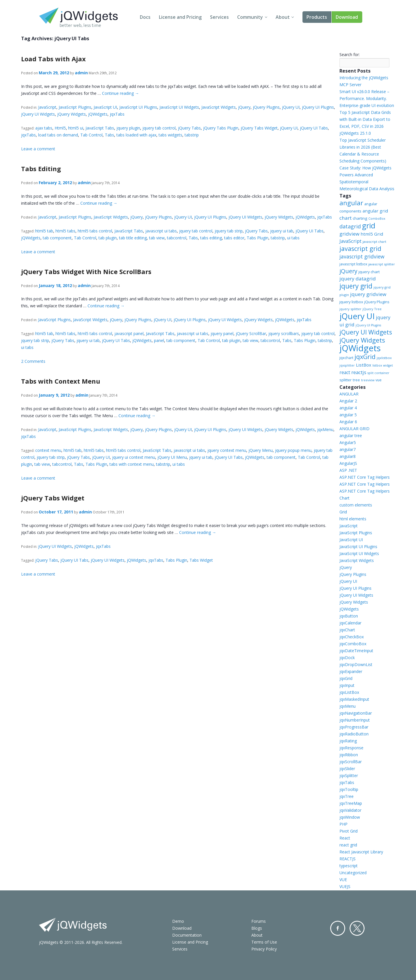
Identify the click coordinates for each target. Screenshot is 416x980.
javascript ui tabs (161, 231)
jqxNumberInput (355, 720)
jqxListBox (349, 692)
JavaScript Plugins (75, 107)
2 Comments (33, 361)
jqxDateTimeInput (356, 651)
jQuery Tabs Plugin (221, 128)
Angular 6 (348, 422)
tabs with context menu (132, 464)
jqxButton (349, 616)
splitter (346, 380)
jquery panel (222, 333)
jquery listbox (351, 302)
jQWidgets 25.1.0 (355, 133)
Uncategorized (353, 873)
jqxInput (347, 685)
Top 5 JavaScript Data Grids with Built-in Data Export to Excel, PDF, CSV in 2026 (365, 119)
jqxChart (347, 630)
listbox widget (383, 365)
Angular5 (348, 442)
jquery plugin (128, 128)
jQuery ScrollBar (251, 333)
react (345, 372)
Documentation (187, 935)
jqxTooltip (349, 789)
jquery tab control (159, 128)
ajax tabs (44, 128)
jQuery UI (291, 107)
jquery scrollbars (284, 333)
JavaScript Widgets (219, 107)
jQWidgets (98, 114)
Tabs (109, 135)
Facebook (338, 928)
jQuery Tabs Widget (259, 128)
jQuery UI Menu (172, 457)
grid (369, 225)
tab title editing (133, 238)
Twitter (357, 928)
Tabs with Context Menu (61, 381)
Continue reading (120, 93)
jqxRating (348, 741)
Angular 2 (348, 401)
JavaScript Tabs (100, 128)
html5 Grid (372, 234)
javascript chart (374, 242)
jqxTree (347, 796)
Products (317, 17)
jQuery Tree (372, 309)
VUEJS (345, 886)
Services (219, 17)
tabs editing (211, 238)
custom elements (356, 505)
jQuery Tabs (189, 128)
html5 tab (44, 231)
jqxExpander (351, 671)
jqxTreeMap (351, 803)
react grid (348, 845)
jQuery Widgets (71, 114)
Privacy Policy (264, 949)
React (345, 838)
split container (378, 373)
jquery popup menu (293, 450)
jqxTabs (117, 114)
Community (250, 17)
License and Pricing (180, 17)
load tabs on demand (58, 135)
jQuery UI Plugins (318, 107)
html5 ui (76, 128)
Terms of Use (264, 942)
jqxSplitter (349, 775)
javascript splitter (382, 264)
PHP (343, 824)
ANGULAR (349, 394)
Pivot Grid (349, 831)
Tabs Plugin (258, 238)
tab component (57, 238)
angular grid (375, 211)
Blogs (257, 928)
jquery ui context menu (134, 457)
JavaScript (47, 107)
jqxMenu (325, 429)
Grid (343, 512)
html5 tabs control (95, 231)
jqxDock (347, 658)
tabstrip (192, 135)
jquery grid (356, 286)
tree (356, 380)
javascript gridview (362, 256)
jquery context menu (227, 450)
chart (346, 218)
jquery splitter (350, 309)
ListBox (364, 365)
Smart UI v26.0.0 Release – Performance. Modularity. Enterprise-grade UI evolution (367, 98)
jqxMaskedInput (354, 699)
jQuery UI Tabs (314, 128)
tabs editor (234, 238)
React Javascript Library (361, 852)
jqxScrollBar (351, 762)
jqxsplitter (347, 365)
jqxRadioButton (354, 734)
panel (159, 340)
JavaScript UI (105, 107)
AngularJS (348, 463)
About (283, 17)
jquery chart (369, 272)
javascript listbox (353, 264)
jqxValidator (350, 810)
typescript (349, 866)
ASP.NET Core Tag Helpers (365, 477)
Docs (145, 17)
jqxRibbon (349, 755)
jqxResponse (351, 748)
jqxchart (346, 358)
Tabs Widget (201, 560)
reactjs (359, 372)
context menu (48, 450)
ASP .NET (348, 470)
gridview (349, 234)
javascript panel (129, 333)
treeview (368, 380)
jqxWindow (350, 817)
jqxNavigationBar (356, 713)
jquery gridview (368, 294)
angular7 (348, 449)
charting (360, 218)
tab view (157, 238)
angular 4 (348, 408)
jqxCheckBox (352, 637)
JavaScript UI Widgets (179, 107)
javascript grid (360, 248)
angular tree (351, 436)
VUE (343, 880)
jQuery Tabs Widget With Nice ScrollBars (86, 271)
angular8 (348, 456)
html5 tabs (65, 231)
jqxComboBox (353, 644)
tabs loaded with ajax (136, 135)
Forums (259, 921)
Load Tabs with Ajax (53, 59)
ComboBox (377, 219)
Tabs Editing (41, 169)
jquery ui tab (282, 231)
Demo (178, 921)
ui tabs (293, 238)
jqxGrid (365, 357)
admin (81, 73)
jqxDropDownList (356, 664)
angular (351, 203)
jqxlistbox (384, 358)
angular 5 (348, 415)
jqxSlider (347, 769)
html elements (353, 519)
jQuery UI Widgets (38, 114)
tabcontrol (177, 238)
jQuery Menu (261, 450)
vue (379, 380)
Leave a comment (38, 149)
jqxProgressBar (354, 727)
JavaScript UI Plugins (138, 107)
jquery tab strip (229, 231)
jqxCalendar (350, 623)
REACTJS (348, 859)
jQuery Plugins (266, 107)
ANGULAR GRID (354, 429)
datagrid (350, 226)
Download (347, 17)
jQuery (244, 107)
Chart (344, 498)
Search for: (350, 54)
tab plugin (108, 238)
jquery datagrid (358, 279)
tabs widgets (170, 135)
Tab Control (91, 135)
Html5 (60, 128)
